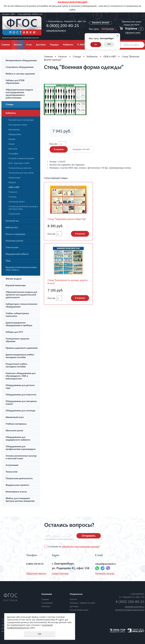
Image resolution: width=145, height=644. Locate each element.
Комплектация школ (79, 610)
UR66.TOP (118, 630)
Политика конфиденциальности (130, 610)
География (13, 154)
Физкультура (14, 178)
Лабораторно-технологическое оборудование (22, 306)
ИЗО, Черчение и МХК (19, 163)
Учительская (12, 248)
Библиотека (12, 228)
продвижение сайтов (117, 632)
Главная (48, 57)
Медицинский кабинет (17, 254)
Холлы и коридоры (16, 234)
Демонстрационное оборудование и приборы (19, 324)
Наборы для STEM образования (15, 82)
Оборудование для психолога (21, 395)
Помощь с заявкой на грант (83, 603)
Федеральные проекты (17, 485)
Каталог (18, 45)
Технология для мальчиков (21, 173)
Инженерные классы (16, 492)
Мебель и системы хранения (20, 74)
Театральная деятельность (19, 479)
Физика (12, 139)
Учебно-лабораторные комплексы (17, 315)
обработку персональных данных (81, 547)
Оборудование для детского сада (20, 387)
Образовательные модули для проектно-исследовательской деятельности (21, 295)
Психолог (13, 192)
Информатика (15, 135)
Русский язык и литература (21, 120)
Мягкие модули (14, 279)
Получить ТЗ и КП (83, 152)
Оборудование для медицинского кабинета (18, 439)
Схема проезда (58, 574)
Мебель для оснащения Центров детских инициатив (20, 500)
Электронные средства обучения (17, 340)
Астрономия (14, 214)
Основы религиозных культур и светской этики (23, 208)
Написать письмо (102, 574)
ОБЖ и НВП (14, 187)
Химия (11, 144)
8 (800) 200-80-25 (62, 26)
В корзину (59, 152)
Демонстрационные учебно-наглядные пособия (20, 356)
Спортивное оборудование (20, 67)
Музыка (12, 183)
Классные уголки (14, 241)
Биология (13, 149)
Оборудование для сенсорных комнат (21, 403)
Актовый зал (12, 221)
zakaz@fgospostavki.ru (55, 31)
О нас (29, 45)
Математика (14, 130)
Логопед (12, 197)
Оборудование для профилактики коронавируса (21, 448)
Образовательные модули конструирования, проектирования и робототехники (19, 94)
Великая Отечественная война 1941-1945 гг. (21, 269)
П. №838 (82, 45)
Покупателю (76, 594)
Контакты (46, 607)
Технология (12, 472)
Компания (47, 594)
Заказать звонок (101, 23)
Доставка (41, 45)
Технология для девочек (20, 168)
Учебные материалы (16, 424)
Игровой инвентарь (16, 286)
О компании (47, 603)
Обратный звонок (30, 574)
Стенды (10, 105)
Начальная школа (17, 202)
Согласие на (74, 547)
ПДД (8, 261)
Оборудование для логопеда (20, 411)
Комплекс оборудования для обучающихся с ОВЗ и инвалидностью (21, 376)
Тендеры (54, 45)
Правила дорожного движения (22, 348)
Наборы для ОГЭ (14, 332)
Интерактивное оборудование (21, 61)
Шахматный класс (15, 418)
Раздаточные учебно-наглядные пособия (17, 366)
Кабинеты (68, 45)
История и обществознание (21, 159)
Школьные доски (14, 431)
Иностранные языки (18, 125)
